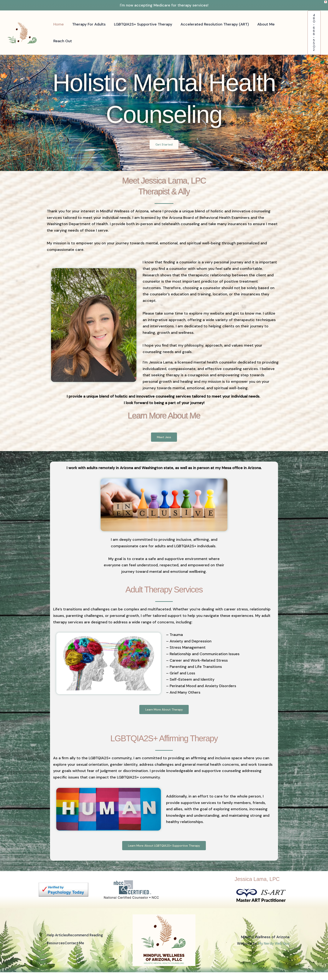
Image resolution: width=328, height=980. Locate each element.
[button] (314, 33)
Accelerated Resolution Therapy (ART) (212, 24)
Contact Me (79, 951)
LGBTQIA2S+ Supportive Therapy (141, 24)
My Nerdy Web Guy (272, 951)
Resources (56, 951)
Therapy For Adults (88, 24)
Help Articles (58, 945)
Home (58, 24)
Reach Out (62, 41)
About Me (262, 24)
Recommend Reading (92, 945)
